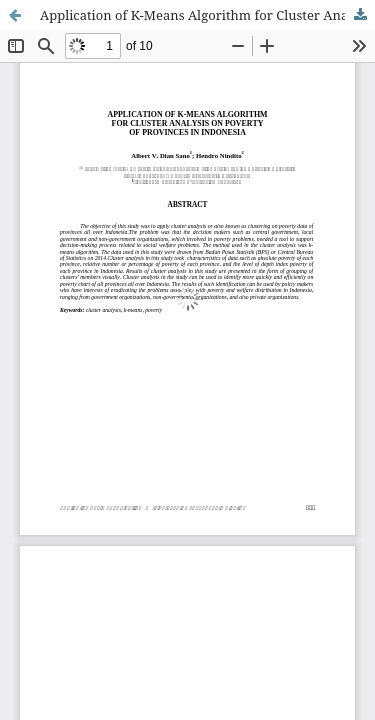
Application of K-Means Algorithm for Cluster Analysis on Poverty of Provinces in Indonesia (207, 15)
